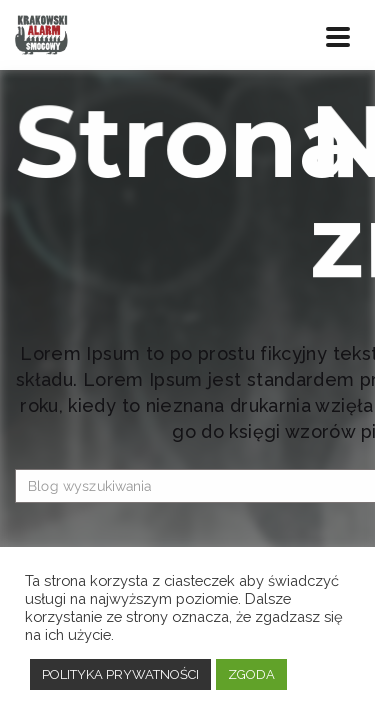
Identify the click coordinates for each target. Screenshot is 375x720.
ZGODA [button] (251, 674)
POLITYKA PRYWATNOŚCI (120, 674)
